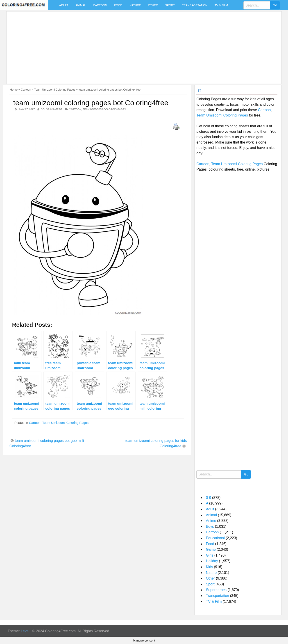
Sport (170, 5)
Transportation (195, 5)
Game (211, 549)
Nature (135, 5)
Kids (209, 567)
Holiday (212, 561)
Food (118, 5)
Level (25, 631)
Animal (81, 5)
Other (153, 5)
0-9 (208, 498)
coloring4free (51, 109)
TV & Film (221, 5)
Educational (215, 538)
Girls (210, 555)
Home (14, 90)
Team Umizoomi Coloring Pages (55, 90)
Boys (210, 526)
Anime (211, 521)
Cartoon (100, 5)
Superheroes (216, 590)
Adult (64, 5)
